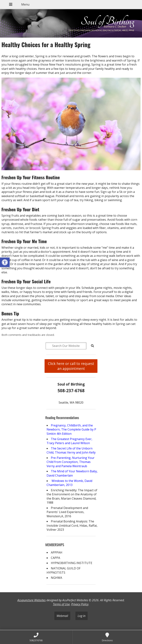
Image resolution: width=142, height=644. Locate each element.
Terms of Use (61, 604)
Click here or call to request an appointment (71, 366)
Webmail (62, 616)
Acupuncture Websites (32, 600)
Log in (82, 616)
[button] (5, 262)
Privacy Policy (80, 604)
